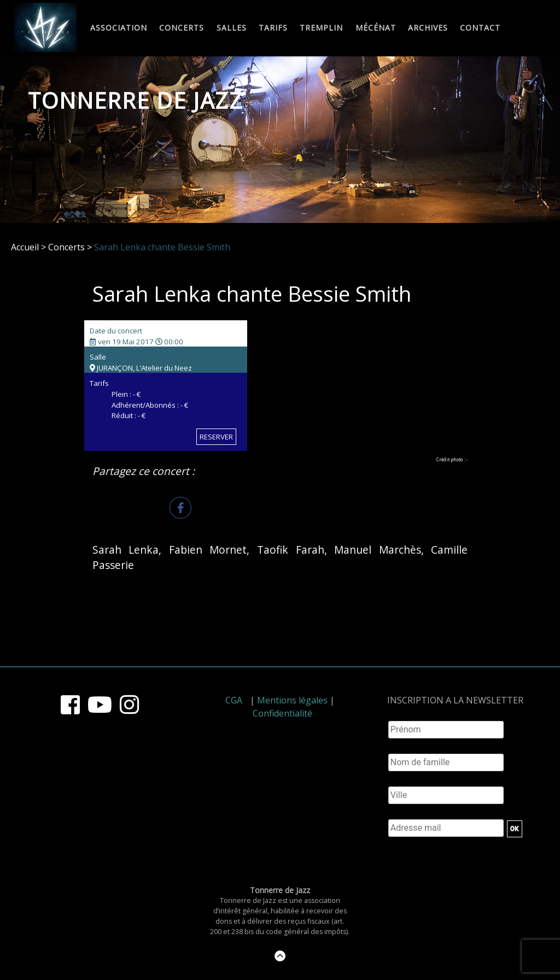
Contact (480, 28)
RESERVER (216, 437)
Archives (428, 28)
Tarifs (273, 28)
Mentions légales (292, 700)
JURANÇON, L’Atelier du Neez (141, 368)
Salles (232, 28)
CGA (234, 700)
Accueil (25, 247)
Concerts (182, 28)
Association (119, 28)
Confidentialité (282, 713)
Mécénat (376, 28)
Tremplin (321, 28)
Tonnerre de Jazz (136, 100)
